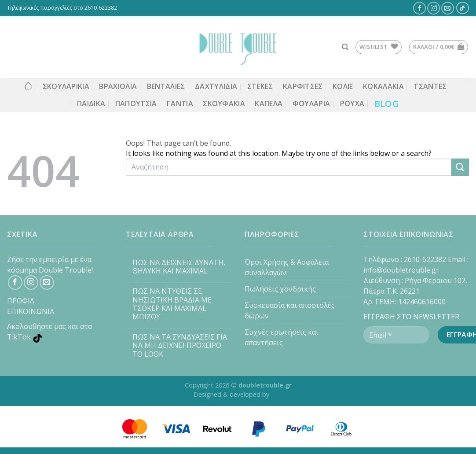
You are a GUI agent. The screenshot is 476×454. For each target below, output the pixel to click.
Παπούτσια (136, 103)
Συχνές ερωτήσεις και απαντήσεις (282, 337)
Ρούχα (352, 103)
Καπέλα (269, 103)
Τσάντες (430, 86)
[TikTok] (462, 8)
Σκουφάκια (224, 103)
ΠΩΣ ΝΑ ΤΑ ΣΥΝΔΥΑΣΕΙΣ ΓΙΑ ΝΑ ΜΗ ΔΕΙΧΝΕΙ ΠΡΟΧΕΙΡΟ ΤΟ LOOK (180, 346)
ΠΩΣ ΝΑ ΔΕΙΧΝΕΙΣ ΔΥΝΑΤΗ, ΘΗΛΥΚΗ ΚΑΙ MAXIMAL (179, 267)
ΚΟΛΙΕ (343, 86)
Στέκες (260, 86)
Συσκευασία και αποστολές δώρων (290, 310)
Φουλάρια (311, 103)
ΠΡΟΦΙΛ (21, 301)
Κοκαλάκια (383, 86)
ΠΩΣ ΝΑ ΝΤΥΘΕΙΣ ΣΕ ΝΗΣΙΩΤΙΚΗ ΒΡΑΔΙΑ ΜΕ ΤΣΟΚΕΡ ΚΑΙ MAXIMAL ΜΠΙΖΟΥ (172, 304)
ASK (277, 394)
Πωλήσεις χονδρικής (280, 289)
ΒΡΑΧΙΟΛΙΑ (118, 86)
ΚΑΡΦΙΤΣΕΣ (303, 86)
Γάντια (180, 103)
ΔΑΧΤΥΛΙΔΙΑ (216, 86)
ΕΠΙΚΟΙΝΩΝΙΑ (31, 311)
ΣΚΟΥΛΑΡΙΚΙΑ (66, 86)
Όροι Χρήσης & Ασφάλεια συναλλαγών (287, 267)
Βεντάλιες (166, 86)
